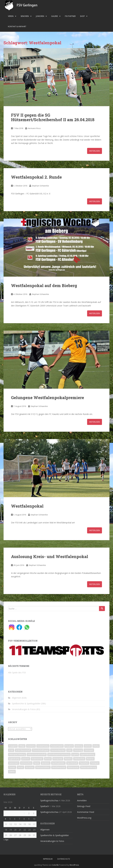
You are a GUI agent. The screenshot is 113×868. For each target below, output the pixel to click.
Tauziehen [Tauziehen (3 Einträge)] (84, 763)
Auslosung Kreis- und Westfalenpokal (50, 557)
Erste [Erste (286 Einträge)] (11, 750)
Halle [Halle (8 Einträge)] (69, 750)
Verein (11, 16)
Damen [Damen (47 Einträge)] (88, 746)
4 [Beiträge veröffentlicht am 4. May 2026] (5, 819)
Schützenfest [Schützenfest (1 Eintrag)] (26, 763)
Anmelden (82, 800)
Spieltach (45, 806)
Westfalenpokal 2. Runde (36, 177)
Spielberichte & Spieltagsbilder (26, 704)
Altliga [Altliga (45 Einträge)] (22, 746)
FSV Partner (70, 16)
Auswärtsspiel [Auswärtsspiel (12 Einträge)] (57, 746)
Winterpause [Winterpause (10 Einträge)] (73, 767)
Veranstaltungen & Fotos (24, 709)
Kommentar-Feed (86, 812)
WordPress (74, 865)
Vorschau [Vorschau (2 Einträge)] (30, 767)
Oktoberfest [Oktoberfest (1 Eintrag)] (79, 759)
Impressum (48, 859)
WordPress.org (84, 818)
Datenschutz (64, 859)
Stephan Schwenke (40, 186)
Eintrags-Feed (84, 806)
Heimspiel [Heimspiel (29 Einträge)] (89, 750)
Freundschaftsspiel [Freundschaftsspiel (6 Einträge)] (41, 750)
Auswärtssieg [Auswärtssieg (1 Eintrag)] (43, 746)
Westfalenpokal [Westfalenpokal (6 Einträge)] (59, 767)
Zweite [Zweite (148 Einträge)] (12, 772)
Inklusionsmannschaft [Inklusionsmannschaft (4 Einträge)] (37, 754)
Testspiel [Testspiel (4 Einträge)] (95, 763)
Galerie (55, 16)
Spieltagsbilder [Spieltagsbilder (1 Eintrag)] (58, 763)
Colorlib (55, 865)
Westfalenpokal (27, 506)
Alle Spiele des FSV (17, 673)
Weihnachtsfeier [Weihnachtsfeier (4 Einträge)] (43, 767)
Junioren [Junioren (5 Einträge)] (26, 759)
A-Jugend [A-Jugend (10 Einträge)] (13, 746)
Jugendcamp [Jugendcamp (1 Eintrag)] (14, 759)
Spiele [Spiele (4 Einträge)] (37, 763)
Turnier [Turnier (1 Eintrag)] (12, 767)
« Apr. (6, 840)
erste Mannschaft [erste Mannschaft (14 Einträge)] (23, 750)
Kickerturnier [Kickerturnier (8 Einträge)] (37, 759)
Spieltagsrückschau (49, 800)
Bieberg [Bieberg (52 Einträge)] (79, 746)
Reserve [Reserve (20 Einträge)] (90, 759)
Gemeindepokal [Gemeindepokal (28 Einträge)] (58, 750)
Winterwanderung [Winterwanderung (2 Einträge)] (89, 767)
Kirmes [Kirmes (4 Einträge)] (48, 759)
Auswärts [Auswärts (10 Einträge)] (31, 746)
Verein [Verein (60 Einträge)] (20, 767)
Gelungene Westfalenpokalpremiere (48, 398)
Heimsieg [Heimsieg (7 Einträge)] (78, 750)
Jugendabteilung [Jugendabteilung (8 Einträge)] (87, 754)
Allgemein (17, 698)
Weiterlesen (95, 151)
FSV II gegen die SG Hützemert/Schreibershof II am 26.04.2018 (53, 117)
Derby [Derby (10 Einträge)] (96, 746)
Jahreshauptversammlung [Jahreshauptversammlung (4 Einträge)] (59, 754)
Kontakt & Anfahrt (17, 26)
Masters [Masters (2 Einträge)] (68, 759)
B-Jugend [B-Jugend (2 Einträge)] (69, 746)
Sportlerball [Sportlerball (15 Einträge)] (72, 763)
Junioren (40, 16)
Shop (82, 16)
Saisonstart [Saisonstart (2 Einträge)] (14, 763)
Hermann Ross (34, 128)
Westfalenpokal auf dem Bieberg (44, 286)
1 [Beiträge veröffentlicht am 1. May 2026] (24, 813)
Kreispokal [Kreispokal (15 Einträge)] (58, 759)
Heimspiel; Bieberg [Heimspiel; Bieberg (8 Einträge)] (17, 754)
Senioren (25, 16)
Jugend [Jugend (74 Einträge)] (75, 754)
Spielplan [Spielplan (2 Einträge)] (46, 763)
